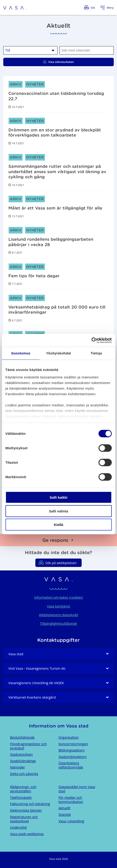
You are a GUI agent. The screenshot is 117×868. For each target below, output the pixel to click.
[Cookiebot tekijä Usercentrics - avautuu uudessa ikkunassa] (91, 340)
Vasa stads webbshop (27, 834)
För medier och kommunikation (71, 800)
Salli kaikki (58, 497)
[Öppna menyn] (107, 8)
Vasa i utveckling (71, 821)
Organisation (69, 737)
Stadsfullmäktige (23, 761)
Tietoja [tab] (96, 353)
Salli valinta (58, 511)
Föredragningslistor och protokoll (28, 746)
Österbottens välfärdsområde (71, 765)
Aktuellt (65, 808)
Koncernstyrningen (73, 744)
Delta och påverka (24, 774)
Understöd (18, 827)
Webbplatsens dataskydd (58, 615)
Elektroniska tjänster (26, 810)
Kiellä (58, 525)
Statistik (65, 815)
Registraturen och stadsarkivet (24, 819)
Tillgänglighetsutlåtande (59, 623)
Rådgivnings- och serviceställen (23, 789)
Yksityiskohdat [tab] (58, 353)
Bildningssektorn (72, 750)
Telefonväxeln (21, 798)
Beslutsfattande (22, 737)
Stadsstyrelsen (21, 754)
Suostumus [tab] (21, 353)
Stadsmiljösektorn (73, 757)
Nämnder (17, 767)
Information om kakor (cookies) (58, 597)
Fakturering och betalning (30, 804)
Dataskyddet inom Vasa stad (77, 789)
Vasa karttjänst (58, 606)
